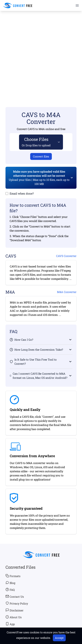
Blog (10, 583)
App (10, 624)
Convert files (41, 156)
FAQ (10, 590)
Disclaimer (14, 610)
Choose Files (36, 142)
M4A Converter (67, 292)
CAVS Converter (66, 256)
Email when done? (22, 193)
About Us (14, 617)
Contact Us (15, 596)
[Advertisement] (41, 54)
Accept (59, 638)
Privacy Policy (17, 603)
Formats (13, 576)
